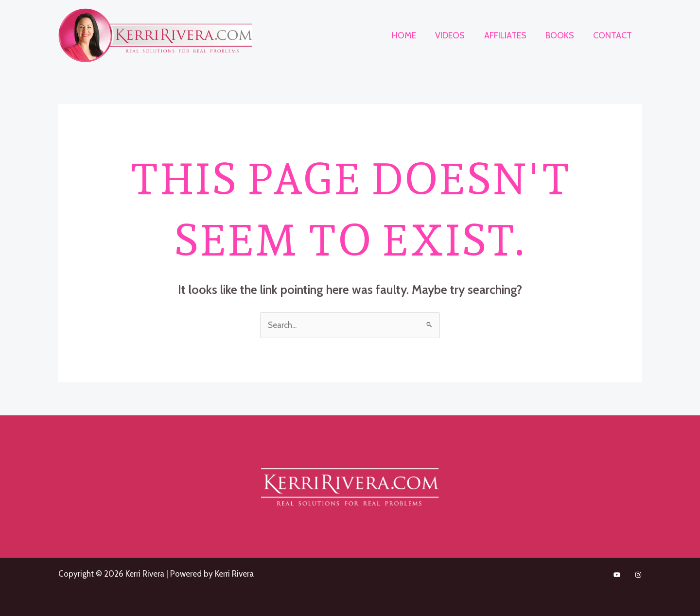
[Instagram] (638, 575)
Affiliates (509, 35)
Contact (613, 35)
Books (562, 35)
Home (411, 35)
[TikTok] (617, 575)
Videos (456, 35)
